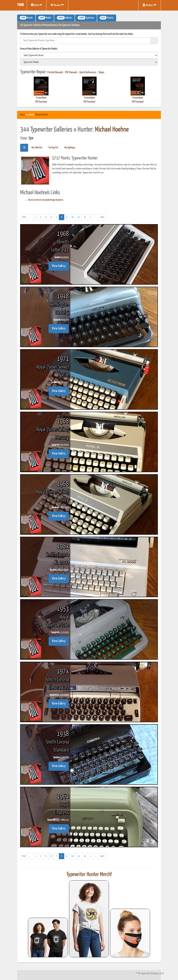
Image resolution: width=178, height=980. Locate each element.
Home (23, 115)
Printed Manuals (55, 72)
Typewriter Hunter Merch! (89, 874)
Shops (101, 72)
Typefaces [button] (86, 18)
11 (79, 217)
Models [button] (45, 18)
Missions (57, 5)
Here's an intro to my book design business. (46, 200)
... (31, 218)
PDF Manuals (71, 72)
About (37, 5)
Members (150, 5)
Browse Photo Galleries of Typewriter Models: (39, 49)
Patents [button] (107, 18)
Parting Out (53, 148)
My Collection (37, 148)
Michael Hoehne (42, 115)
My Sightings (70, 148)
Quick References (88, 72)
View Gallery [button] (59, 266)
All (24, 148)
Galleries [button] (64, 18)
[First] (24, 217)
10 (72, 217)
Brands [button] (26, 18)
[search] (89, 55)
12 (85, 217)
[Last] (102, 217)
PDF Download (41, 102)
